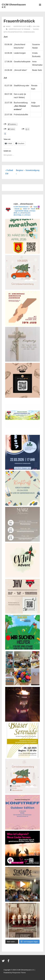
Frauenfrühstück (15, 32)
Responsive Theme (19, 973)
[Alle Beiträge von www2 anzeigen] (7, 26)
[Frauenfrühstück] (35, 26)
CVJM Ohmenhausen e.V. (14, 6)
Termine (27, 29)
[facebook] (9, 962)
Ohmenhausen (29, 32)
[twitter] (4, 962)
